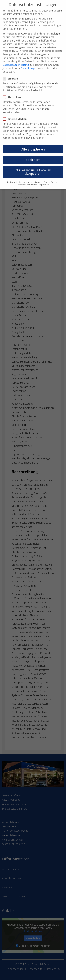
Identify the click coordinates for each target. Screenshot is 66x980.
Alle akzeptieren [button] (33, 143)
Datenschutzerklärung (16, 58)
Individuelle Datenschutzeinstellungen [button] (25, 176)
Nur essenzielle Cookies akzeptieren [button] (33, 166)
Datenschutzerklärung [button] (27, 178)
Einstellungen (29, 62)
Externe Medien (16, 113)
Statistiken (13, 91)
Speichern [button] (33, 153)
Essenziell (12, 72)
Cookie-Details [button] (50, 176)
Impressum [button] (44, 178)
